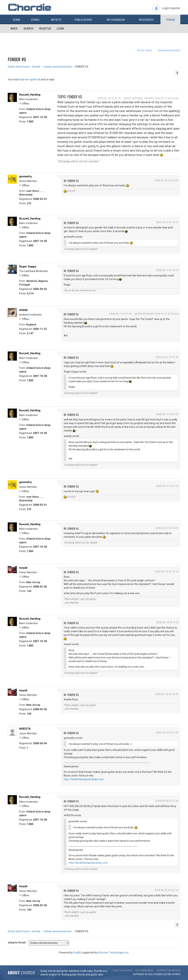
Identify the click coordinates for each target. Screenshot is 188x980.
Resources (146, 20)
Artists (56, 20)
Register (45, 29)
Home (17, 20)
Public (83, 20)
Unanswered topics (169, 50)
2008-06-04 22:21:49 (167, 801)
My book (116, 20)
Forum (170, 20)
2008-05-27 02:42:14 (167, 222)
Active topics (145, 50)
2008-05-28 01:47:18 (167, 622)
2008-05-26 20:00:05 (166, 180)
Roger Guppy (28, 267)
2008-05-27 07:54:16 (167, 270)
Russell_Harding (30, 95)
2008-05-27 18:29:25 (167, 528)
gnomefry (25, 176)
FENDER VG (17, 59)
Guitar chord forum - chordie (24, 67)
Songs (35, 20)
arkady (23, 310)
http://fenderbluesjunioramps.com (84, 779)
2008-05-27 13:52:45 (167, 357)
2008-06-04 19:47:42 (167, 732)
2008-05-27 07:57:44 (120, 314)
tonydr (23, 568)
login (22, 79)
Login (60, 29)
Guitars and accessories (58, 67)
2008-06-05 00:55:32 (166, 890)
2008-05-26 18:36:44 (109, 98)
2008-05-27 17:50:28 (167, 486)
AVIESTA (25, 729)
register (33, 79)
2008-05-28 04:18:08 (167, 694)
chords (176, 974)
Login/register (171, 8)
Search (28, 29)
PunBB (77, 953)
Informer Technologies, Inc (113, 953)
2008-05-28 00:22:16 (167, 571)
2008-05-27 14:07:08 (167, 414)
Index (14, 29)
